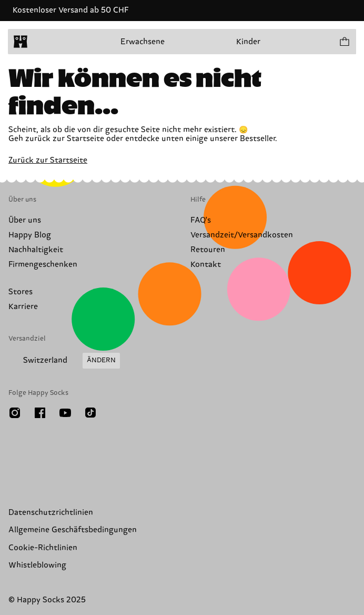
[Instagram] (15, 413)
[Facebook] (40, 413)
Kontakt (206, 265)
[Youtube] (65, 413)
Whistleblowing (37, 565)
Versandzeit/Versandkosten (242, 235)
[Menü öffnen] (41, 42)
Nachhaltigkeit (36, 250)
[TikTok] (90, 413)
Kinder (248, 42)
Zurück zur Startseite (48, 160)
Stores (21, 292)
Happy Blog (30, 235)
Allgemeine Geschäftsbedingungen (73, 530)
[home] (21, 42)
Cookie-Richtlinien (43, 548)
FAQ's (201, 220)
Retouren (208, 250)
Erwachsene (143, 42)
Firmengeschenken (43, 265)
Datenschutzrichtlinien (51, 513)
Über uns (25, 220)
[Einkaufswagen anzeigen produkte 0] (344, 42)
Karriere (23, 307)
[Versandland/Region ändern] (64, 361)
